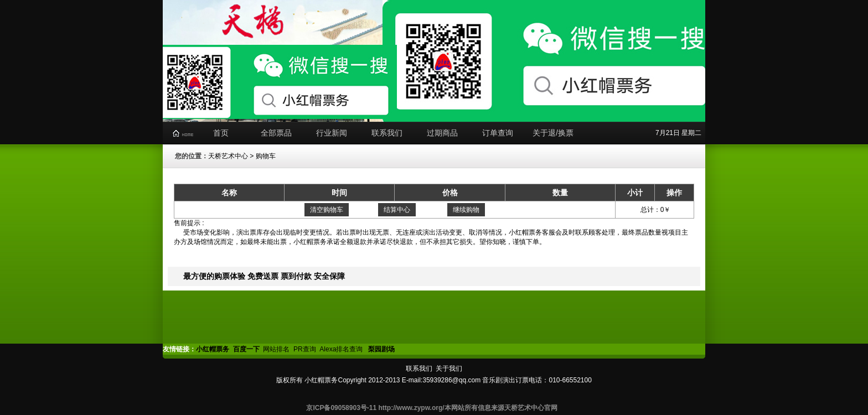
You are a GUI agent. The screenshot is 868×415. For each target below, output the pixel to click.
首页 (221, 133)
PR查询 (305, 349)
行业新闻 (332, 133)
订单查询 (498, 133)
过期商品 (442, 133)
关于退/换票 (553, 133)
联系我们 (387, 133)
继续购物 (466, 210)
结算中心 (397, 210)
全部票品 (276, 133)
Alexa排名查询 (342, 349)
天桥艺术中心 (228, 156)
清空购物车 (327, 210)
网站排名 (276, 349)
